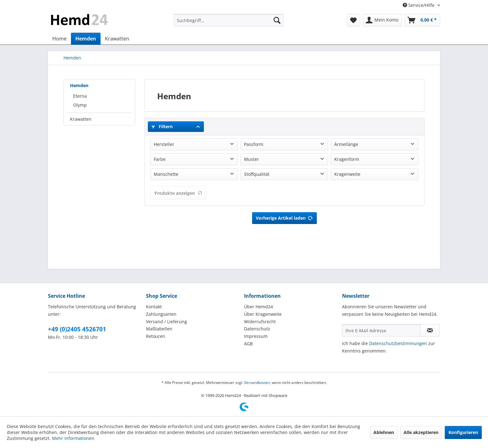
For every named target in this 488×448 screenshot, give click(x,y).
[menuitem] (229, 20)
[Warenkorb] (422, 20)
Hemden (79, 85)
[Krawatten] (117, 39)
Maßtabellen (159, 329)
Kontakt (154, 307)
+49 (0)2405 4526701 (77, 329)
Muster (251, 159)
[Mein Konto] (382, 20)
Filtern (162, 126)
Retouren (156, 336)
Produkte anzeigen (178, 193)
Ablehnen (384, 432)
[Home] (59, 39)
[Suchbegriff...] (229, 20)
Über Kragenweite (263, 314)
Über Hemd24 (258, 307)
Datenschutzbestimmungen (398, 343)
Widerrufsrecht (260, 322)
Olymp (80, 105)
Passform (254, 144)
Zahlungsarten (161, 314)
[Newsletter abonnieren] (430, 330)
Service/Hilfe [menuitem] (419, 5)
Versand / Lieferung (167, 322)
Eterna (80, 96)
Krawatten (81, 119)
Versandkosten (257, 383)
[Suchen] (277, 20)
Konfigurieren (463, 432)
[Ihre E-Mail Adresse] (381, 330)
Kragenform (347, 159)
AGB (248, 344)
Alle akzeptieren (421, 432)
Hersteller (164, 144)
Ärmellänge (346, 144)
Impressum (256, 336)
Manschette (166, 174)
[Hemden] (86, 39)
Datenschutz (257, 329)
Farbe (160, 159)
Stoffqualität (257, 174)
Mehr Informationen (73, 438)
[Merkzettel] (353, 20)
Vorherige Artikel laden (284, 217)
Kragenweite (347, 174)
